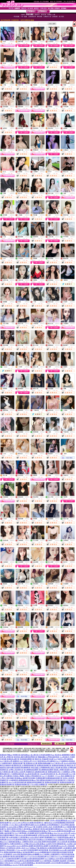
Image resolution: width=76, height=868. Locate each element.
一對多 (13, 324)
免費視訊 (12, 42)
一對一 (73, 280)
